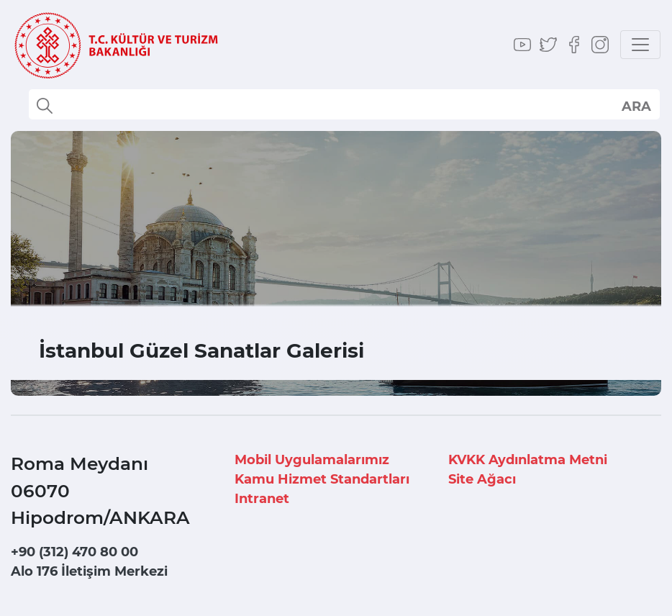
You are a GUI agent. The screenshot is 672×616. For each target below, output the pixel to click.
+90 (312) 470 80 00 (74, 552)
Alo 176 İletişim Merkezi (89, 571)
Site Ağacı (482, 479)
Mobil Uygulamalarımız (312, 460)
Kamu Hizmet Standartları (322, 479)
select (636, 106)
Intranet (262, 499)
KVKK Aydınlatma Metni (528, 460)
